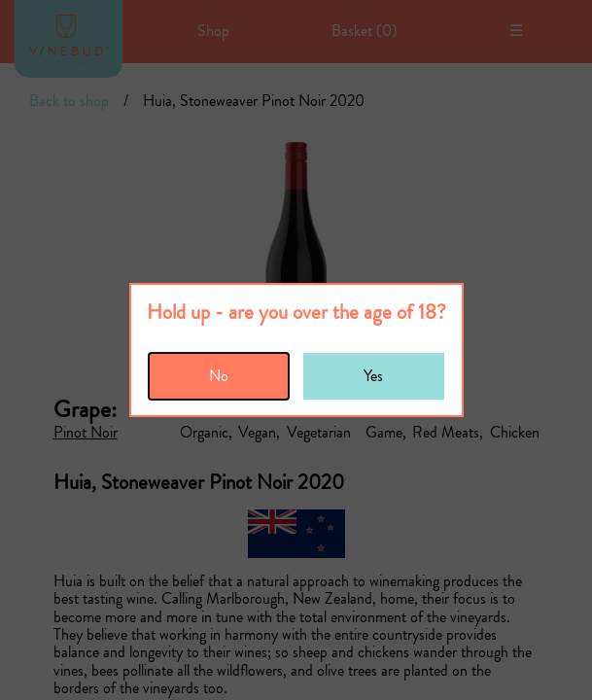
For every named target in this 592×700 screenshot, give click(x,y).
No (219, 376)
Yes (373, 376)
